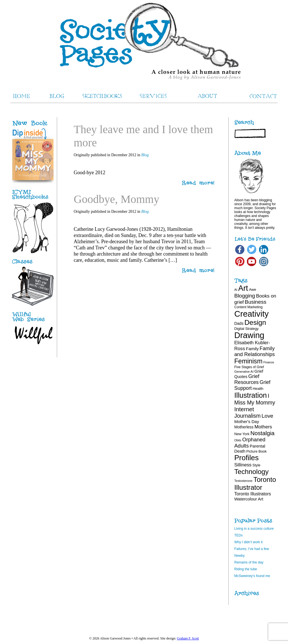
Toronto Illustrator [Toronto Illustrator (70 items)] (255, 483)
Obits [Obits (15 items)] (238, 440)
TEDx (238, 535)
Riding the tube (246, 569)
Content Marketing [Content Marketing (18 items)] (248, 307)
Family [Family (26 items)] (252, 349)
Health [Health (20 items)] (258, 389)
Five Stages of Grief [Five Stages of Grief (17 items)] (249, 367)
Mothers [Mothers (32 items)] (263, 427)
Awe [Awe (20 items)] (252, 289)
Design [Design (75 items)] (255, 322)
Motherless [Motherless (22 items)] (244, 427)
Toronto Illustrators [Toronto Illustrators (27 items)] (253, 494)
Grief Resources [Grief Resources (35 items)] (247, 379)
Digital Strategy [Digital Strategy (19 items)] (246, 329)
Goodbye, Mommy (116, 199)
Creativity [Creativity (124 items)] (251, 314)
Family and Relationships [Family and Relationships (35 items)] (255, 351)
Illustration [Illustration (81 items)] (251, 395)
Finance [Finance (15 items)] (269, 362)
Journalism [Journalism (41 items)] (247, 416)
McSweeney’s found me (252, 576)
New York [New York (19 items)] (242, 434)
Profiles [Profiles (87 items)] (247, 458)
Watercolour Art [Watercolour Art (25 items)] (249, 499)
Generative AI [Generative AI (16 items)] (244, 372)
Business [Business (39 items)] (256, 302)
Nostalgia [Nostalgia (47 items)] (262, 433)
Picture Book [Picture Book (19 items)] (256, 451)
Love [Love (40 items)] (267, 416)
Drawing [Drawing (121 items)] (249, 335)
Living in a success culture (254, 529)
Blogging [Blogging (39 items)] (245, 296)
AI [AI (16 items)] (236, 290)
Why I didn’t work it (248, 542)
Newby (239, 556)
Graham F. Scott (188, 638)
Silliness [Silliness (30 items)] (243, 465)
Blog (145, 155)
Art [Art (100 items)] (243, 288)
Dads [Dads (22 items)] (239, 323)
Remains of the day (249, 562)
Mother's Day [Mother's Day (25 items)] (247, 421)
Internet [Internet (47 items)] (244, 409)
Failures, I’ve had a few (252, 549)
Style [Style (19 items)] (256, 465)
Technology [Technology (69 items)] (251, 472)
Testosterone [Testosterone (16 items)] (243, 481)
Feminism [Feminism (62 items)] (248, 361)
